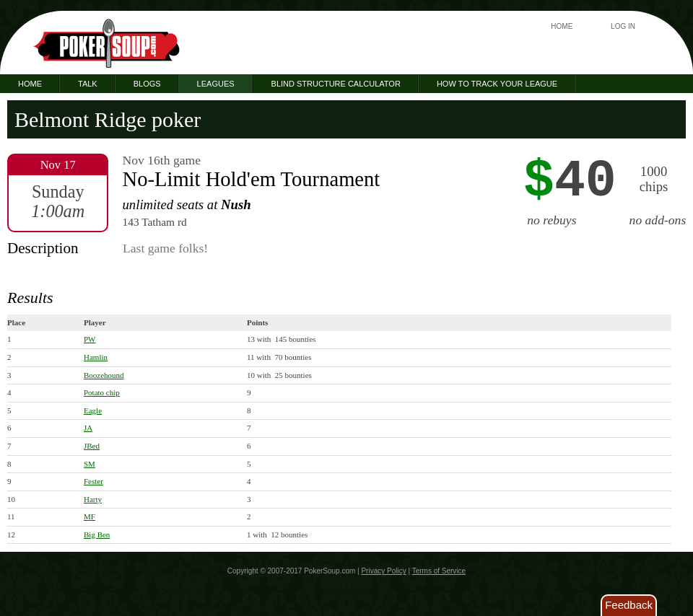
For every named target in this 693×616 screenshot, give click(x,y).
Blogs (147, 84)
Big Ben (97, 534)
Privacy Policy (383, 571)
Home (562, 26)
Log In (623, 26)
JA (88, 428)
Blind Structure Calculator (336, 84)
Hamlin (96, 357)
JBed (92, 446)
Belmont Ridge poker (108, 119)
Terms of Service (439, 571)
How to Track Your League (497, 84)
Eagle (93, 410)
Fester (93, 481)
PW (90, 339)
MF (90, 516)
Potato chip (102, 392)
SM (90, 464)
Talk (88, 84)
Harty (93, 499)
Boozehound (104, 375)
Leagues (216, 84)
